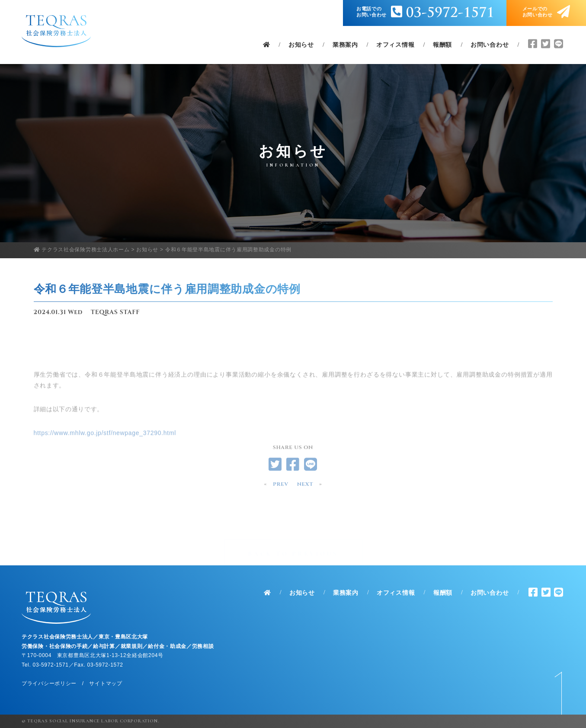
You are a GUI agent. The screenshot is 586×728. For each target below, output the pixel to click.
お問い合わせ (490, 45)
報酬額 (442, 45)
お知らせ (301, 45)
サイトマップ (106, 683)
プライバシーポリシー (49, 683)
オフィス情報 (395, 45)
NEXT (305, 486)
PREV (281, 486)
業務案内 (345, 45)
